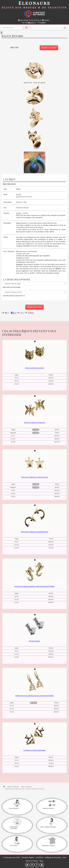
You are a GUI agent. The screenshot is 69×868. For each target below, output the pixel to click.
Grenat (18, 213)
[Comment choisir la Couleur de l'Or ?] (14, 296)
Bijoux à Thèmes (13, 787)
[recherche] (27, 28)
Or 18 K (19, 194)
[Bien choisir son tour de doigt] (12, 287)
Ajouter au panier (49, 48)
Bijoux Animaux (26, 787)
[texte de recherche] (11, 28)
